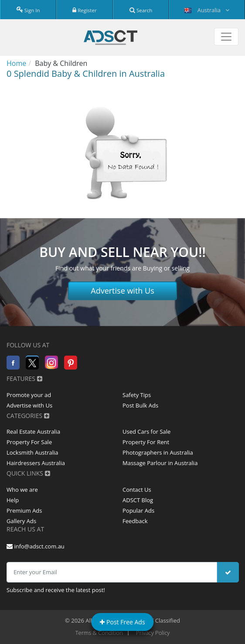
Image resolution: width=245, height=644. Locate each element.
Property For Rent (146, 442)
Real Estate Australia (33, 432)
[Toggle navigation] (226, 37)
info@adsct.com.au (36, 546)
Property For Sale (29, 442)
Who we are (22, 490)
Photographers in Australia (158, 452)
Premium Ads (24, 510)
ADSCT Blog (138, 500)
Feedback (135, 521)
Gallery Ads (21, 521)
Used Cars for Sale (146, 432)
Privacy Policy (153, 633)
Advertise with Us (122, 291)
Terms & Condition (99, 633)
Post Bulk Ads (140, 405)
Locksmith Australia (32, 452)
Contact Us (137, 490)
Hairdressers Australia (36, 463)
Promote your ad (29, 395)
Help (13, 500)
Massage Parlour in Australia (160, 463)
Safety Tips (137, 395)
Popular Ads (138, 510)
